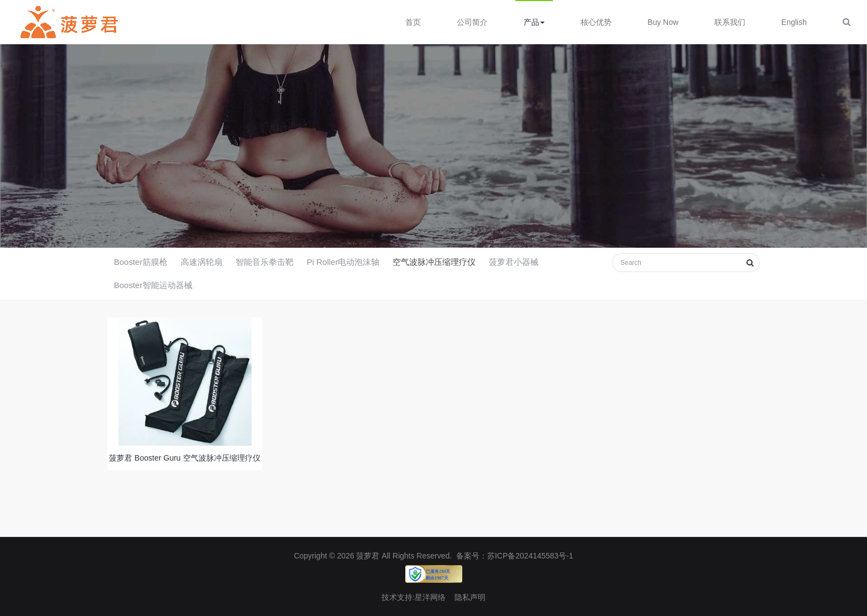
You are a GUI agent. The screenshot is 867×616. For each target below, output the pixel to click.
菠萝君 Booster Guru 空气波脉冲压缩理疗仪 (184, 461)
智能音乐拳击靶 (265, 262)
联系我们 (730, 22)
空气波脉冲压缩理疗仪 (434, 262)
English (794, 22)
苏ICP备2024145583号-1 (530, 556)
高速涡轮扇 (202, 262)
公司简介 (472, 22)
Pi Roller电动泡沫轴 (343, 262)
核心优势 (596, 22)
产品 (534, 22)
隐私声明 (470, 597)
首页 (413, 22)
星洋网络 (430, 597)
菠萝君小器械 (514, 262)
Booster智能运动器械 (153, 285)
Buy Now (663, 22)
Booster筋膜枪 (141, 262)
